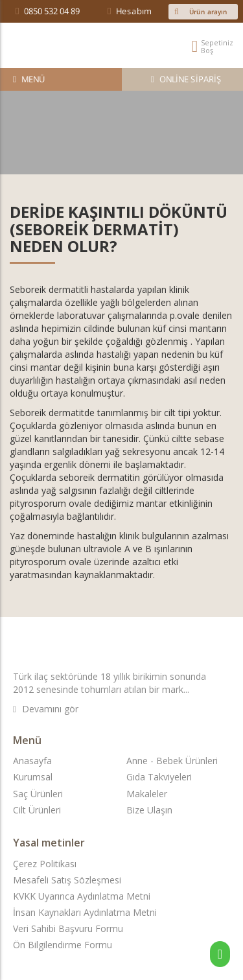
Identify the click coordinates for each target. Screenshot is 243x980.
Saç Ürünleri (38, 794)
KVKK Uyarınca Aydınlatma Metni (82, 896)
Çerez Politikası (45, 864)
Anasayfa (32, 761)
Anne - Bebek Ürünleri (172, 761)
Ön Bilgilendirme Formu (63, 945)
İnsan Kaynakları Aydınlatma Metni (85, 912)
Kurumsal (33, 777)
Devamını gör (46, 709)
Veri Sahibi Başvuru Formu (68, 928)
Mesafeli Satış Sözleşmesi (67, 880)
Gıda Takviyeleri (159, 777)
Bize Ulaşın (149, 810)
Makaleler (147, 794)
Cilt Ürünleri (37, 810)
